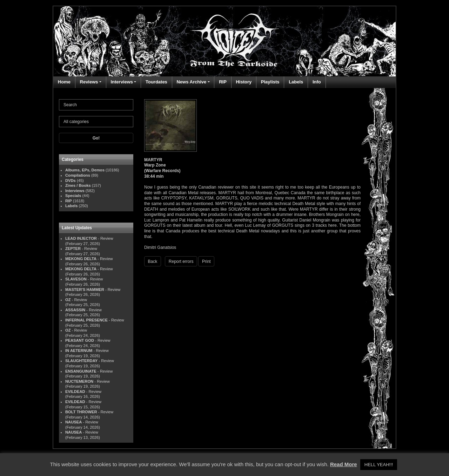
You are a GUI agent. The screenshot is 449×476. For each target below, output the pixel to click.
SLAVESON (76, 279)
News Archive (191, 82)
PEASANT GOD (80, 340)
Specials (73, 196)
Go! (96, 138)
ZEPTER (73, 249)
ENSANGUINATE (81, 371)
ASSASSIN (75, 310)
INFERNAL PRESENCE (86, 320)
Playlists (270, 82)
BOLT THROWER (81, 412)
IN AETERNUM (79, 351)
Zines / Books (78, 185)
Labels (296, 82)
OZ (68, 300)
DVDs (71, 181)
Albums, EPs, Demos (85, 170)
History (244, 82)
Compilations (78, 175)
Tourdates (156, 82)
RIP (223, 82)
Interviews (122, 82)
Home (64, 82)
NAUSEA (73, 422)
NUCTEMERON (79, 381)
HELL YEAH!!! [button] (379, 465)
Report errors (181, 261)
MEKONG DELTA (81, 259)
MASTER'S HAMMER (85, 290)
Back (153, 261)
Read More (344, 464)
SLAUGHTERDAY (81, 361)
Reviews (89, 82)
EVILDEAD (75, 392)
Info (317, 82)
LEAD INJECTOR (81, 238)
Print (206, 261)
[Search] (96, 105)
